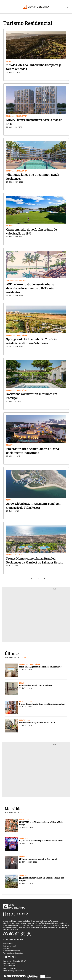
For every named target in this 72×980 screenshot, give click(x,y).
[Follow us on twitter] (29, 934)
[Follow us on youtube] (11, 934)
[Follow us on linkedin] (23, 934)
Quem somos (8, 944)
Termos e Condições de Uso (13, 953)
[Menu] (4, 8)
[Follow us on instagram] (17, 934)
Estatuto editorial (10, 946)
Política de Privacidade (12, 951)
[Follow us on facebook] (6, 934)
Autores (6, 948)
